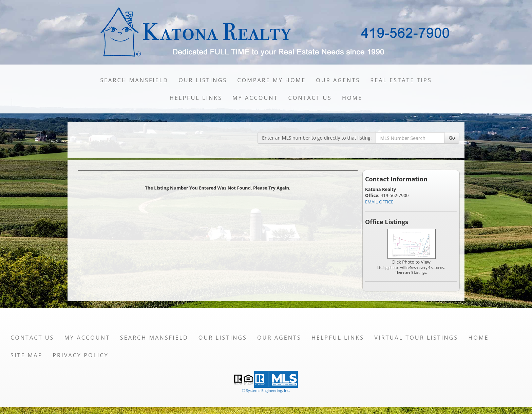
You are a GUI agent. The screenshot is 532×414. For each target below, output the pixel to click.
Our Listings (203, 80)
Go (452, 138)
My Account (255, 98)
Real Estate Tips (401, 80)
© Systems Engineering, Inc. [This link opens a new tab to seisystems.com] (266, 390)
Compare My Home (271, 80)
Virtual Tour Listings (416, 338)
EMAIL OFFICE (379, 202)
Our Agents (338, 80)
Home (352, 98)
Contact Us (310, 98)
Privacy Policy (81, 355)
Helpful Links (196, 98)
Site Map (26, 355)
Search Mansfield (134, 80)
